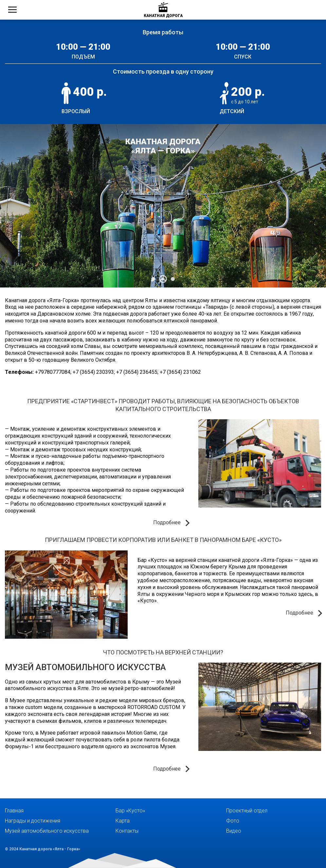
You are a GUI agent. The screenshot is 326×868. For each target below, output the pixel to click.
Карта (123, 821)
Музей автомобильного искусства (85, 667)
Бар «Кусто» (130, 811)
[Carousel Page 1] (153, 279)
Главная (14, 811)
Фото (233, 821)
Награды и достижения (33, 821)
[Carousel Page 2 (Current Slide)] (163, 279)
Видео (234, 831)
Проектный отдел (247, 811)
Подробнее (167, 522)
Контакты (127, 831)
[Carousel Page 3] (173, 279)
